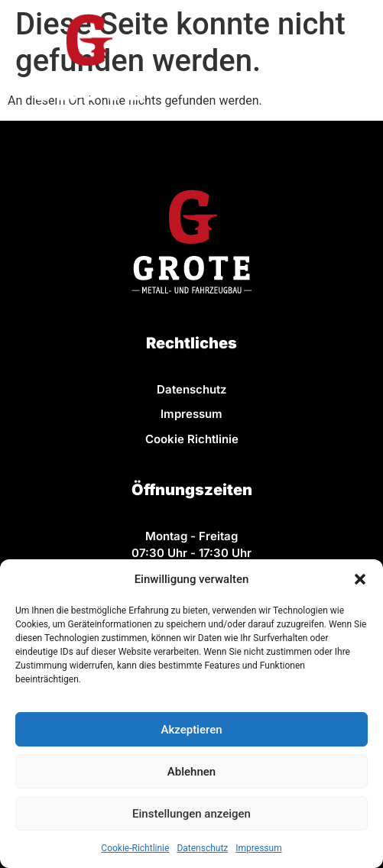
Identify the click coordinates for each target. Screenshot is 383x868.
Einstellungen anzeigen (191, 814)
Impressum (258, 848)
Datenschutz (202, 848)
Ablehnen (191, 772)
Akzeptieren (191, 730)
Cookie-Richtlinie (135, 848)
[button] (360, 579)
